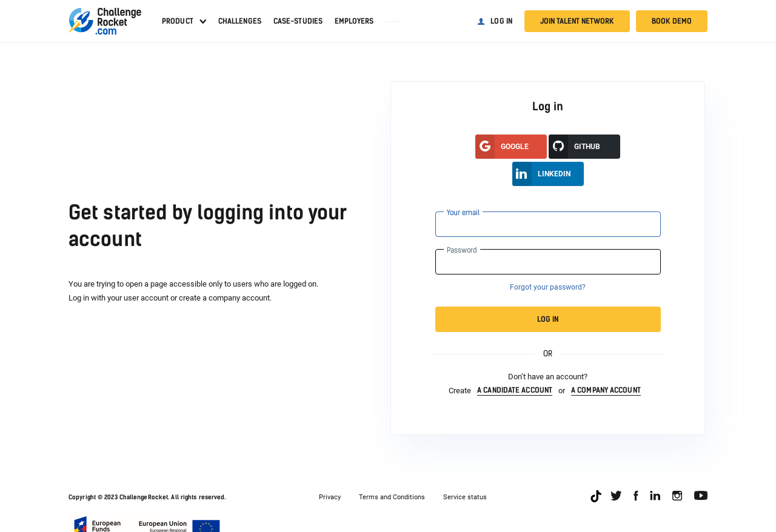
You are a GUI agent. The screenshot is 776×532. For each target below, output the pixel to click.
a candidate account (515, 390)
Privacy (330, 497)
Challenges (240, 21)
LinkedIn (541, 174)
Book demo (672, 21)
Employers (354, 21)
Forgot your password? (548, 287)
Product (178, 21)
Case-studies (298, 21)
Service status (465, 497)
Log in (501, 21)
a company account (606, 390)
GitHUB (574, 147)
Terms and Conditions (392, 497)
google (502, 147)
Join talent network (577, 21)
